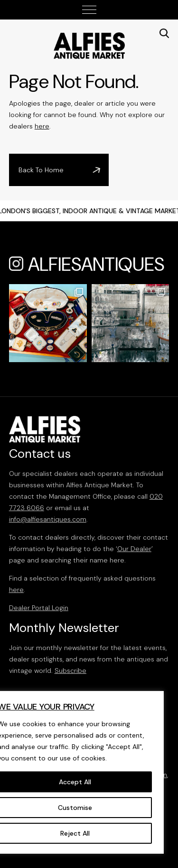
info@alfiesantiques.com (48, 519)
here (42, 126)
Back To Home (41, 170)
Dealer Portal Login (39, 608)
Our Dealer (134, 549)
